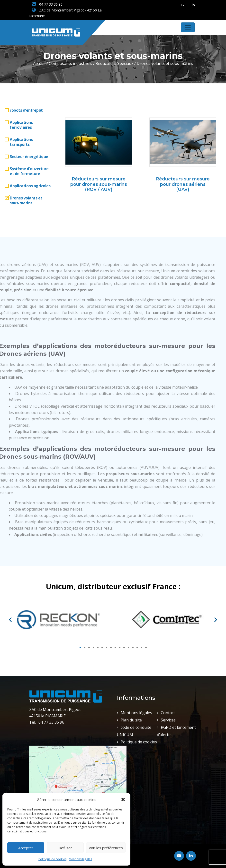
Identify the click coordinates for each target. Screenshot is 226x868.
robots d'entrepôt (26, 110)
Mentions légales (80, 859)
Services (168, 720)
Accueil (39, 63)
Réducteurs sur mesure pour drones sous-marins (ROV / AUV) (99, 184)
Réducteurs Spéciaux (114, 63)
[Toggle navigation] (188, 27)
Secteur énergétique (29, 157)
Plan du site (131, 720)
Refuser (65, 848)
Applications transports (21, 142)
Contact (168, 713)
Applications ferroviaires (21, 125)
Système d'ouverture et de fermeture (29, 171)
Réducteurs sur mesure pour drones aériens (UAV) (183, 184)
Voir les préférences (106, 848)
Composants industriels (71, 63)
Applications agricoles (30, 186)
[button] (123, 799)
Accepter (26, 848)
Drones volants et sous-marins (26, 200)
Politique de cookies (52, 859)
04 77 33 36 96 (47, 4)
